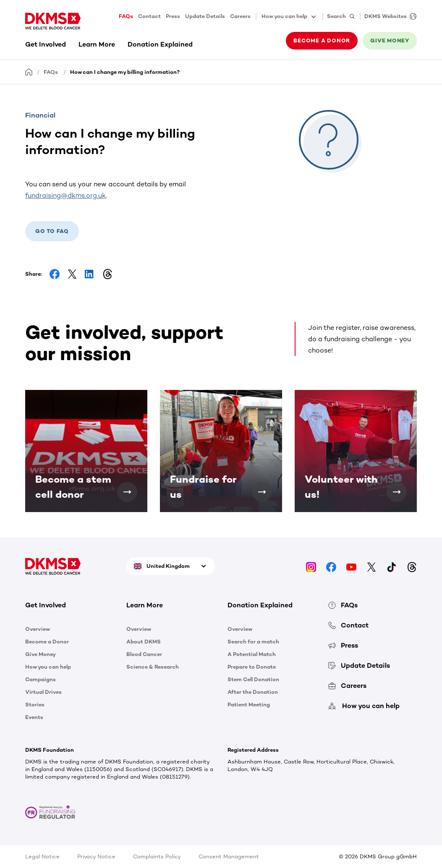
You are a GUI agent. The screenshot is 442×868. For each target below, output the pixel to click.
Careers (240, 16)
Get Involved (46, 44)
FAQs (126, 16)
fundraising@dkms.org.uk (65, 195)
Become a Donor (47, 642)
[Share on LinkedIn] (90, 274)
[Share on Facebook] (55, 274)
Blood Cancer (144, 654)
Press (173, 16)
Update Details (205, 16)
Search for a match (253, 642)
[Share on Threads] (107, 274)
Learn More (97, 44)
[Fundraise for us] (262, 492)
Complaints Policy (157, 856)
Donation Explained (160, 44)
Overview (38, 629)
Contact (149, 16)
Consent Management (229, 856)
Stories (35, 705)
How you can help (48, 667)
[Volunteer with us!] (397, 492)
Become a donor (322, 41)
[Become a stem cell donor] (127, 492)
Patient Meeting (249, 705)
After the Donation (253, 692)
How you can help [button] (289, 17)
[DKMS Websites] (388, 17)
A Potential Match (252, 654)
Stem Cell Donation (253, 679)
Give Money (41, 654)
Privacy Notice (96, 856)
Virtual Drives (43, 692)
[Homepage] (29, 72)
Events (34, 717)
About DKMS (144, 642)
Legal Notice (42, 856)
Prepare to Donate (252, 667)
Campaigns (41, 679)
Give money (390, 41)
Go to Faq (52, 231)
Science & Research (153, 667)
